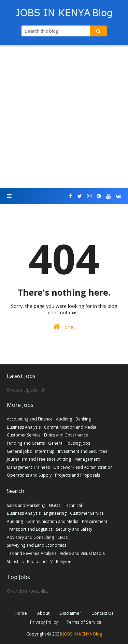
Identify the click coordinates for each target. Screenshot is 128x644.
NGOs (55, 505)
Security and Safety (74, 529)
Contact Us (103, 613)
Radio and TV (40, 562)
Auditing (64, 419)
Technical (73, 505)
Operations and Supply (29, 475)
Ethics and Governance (66, 435)
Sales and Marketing (26, 505)
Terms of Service (84, 622)
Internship (45, 451)
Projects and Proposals (77, 475)
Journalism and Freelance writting (39, 459)
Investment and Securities (83, 451)
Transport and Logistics (30, 529)
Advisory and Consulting (30, 537)
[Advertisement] (64, 117)
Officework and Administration (83, 467)
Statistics (15, 562)
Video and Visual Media (82, 553)
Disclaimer (70, 613)
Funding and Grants (26, 443)
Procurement (95, 521)
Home (64, 326)
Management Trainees (28, 467)
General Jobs (19, 451)
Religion (64, 562)
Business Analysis (24, 427)
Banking (83, 419)
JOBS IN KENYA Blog (82, 634)
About (43, 613)
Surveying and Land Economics (37, 545)
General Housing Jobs (69, 443)
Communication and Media (70, 427)
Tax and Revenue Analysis (32, 553)
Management (87, 459)
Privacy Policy (44, 622)
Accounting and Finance (30, 419)
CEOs (62, 537)
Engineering (55, 513)
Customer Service (24, 435)
